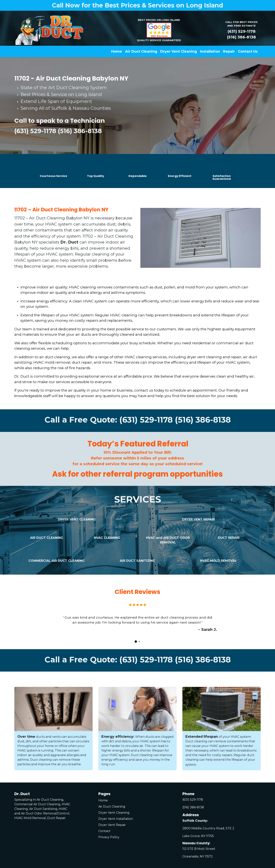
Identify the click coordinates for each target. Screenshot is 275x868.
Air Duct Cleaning (112, 807)
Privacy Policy (109, 837)
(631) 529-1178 (242, 31)
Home (103, 800)
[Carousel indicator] (136, 642)
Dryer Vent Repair (112, 825)
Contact (104, 831)
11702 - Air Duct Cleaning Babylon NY (71, 78)
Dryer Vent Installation (116, 819)
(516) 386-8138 (241, 37)
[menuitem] (117, 52)
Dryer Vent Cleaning (114, 813)
